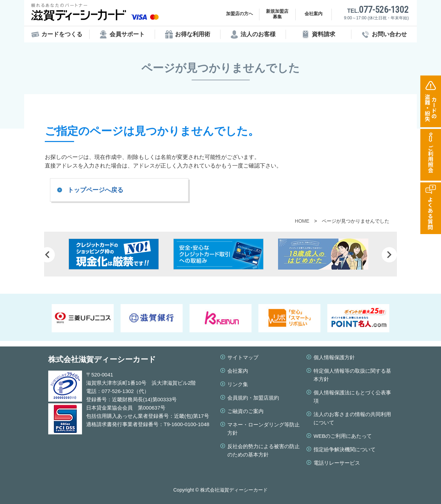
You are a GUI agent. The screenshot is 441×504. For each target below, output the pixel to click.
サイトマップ (243, 357)
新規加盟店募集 (277, 14)
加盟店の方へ (239, 14)
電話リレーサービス (337, 463)
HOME (302, 221)
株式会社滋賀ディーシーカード (102, 359)
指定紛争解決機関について (345, 449)
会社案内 (314, 14)
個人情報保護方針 (334, 357)
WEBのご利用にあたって (343, 436)
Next (389, 255)
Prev (47, 255)
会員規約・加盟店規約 (253, 398)
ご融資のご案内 (245, 411)
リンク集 (238, 384)
